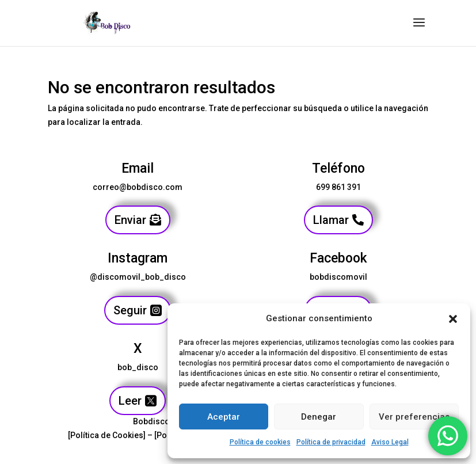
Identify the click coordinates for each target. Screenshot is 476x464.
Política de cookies (260, 442)
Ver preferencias (414, 417)
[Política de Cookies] (107, 435)
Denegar (319, 417)
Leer (130, 401)
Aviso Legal (390, 442)
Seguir (130, 310)
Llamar (331, 220)
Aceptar (224, 417)
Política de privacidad (331, 442)
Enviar (130, 220)
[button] (453, 319)
